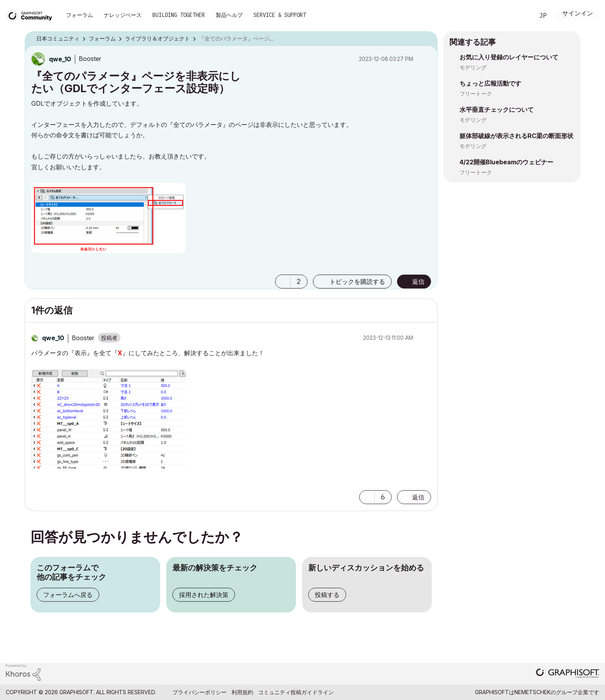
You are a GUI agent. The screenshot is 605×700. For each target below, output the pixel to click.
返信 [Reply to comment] (418, 497)
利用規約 (242, 692)
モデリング (473, 67)
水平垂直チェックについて (497, 110)
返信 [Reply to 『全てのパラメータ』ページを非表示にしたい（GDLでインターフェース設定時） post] (418, 282)
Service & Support (280, 15)
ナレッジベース (123, 15)
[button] (108, 218)
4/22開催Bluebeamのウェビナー (506, 162)
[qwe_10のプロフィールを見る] (60, 59)
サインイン (578, 14)
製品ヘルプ (229, 15)
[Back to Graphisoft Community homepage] (32, 15)
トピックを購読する (357, 282)
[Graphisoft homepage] (568, 674)
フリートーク (476, 94)
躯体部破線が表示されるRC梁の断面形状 (516, 136)
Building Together (179, 15)
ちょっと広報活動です (490, 83)
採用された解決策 (204, 595)
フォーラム (79, 15)
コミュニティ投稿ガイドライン (296, 692)
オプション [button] (427, 39)
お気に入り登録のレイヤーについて (509, 57)
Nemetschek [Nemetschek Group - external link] (532, 692)
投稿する (327, 595)
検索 (520, 16)
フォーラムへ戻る (68, 595)
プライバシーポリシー (199, 692)
